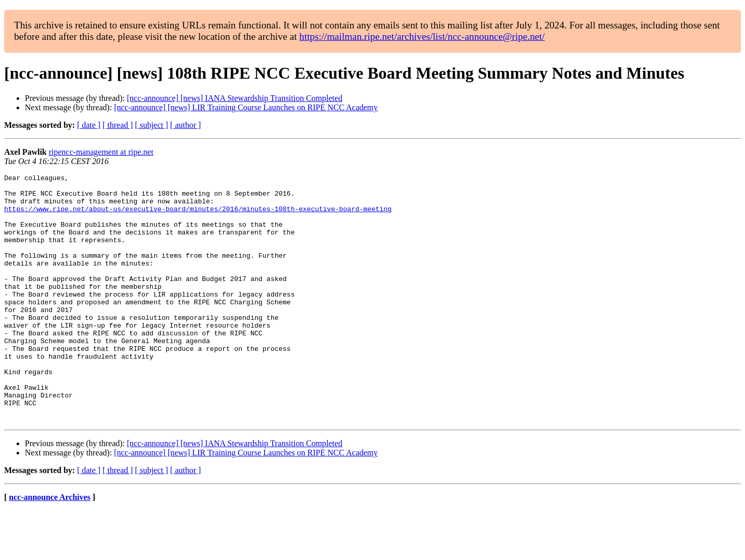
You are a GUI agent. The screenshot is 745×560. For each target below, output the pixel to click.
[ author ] (186, 125)
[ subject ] (152, 125)
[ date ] (89, 125)
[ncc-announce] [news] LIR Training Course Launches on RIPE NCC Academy (246, 107)
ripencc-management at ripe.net (101, 152)
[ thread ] (118, 125)
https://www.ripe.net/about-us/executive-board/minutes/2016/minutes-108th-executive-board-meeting (198, 216)
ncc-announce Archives (49, 547)
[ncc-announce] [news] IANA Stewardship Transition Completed (234, 98)
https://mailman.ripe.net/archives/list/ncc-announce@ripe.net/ (422, 36)
